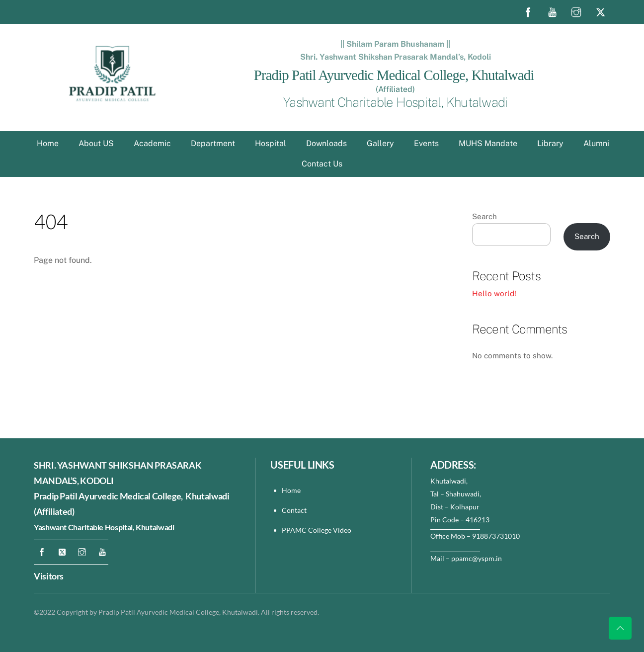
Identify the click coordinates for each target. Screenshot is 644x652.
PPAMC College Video (317, 530)
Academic (152, 143)
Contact (295, 510)
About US (96, 143)
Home (48, 143)
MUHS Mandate (488, 143)
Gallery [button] (380, 143)
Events (426, 143)
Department (213, 143)
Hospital (271, 143)
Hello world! (494, 293)
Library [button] (550, 143)
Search (484, 216)
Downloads (326, 143)
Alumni (596, 143)
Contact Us (322, 164)
